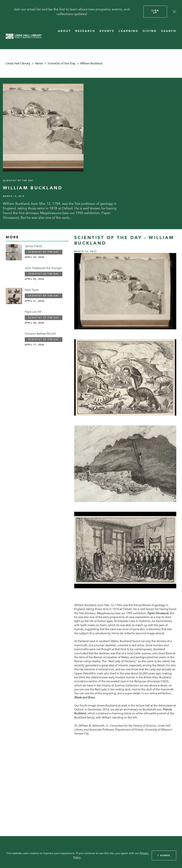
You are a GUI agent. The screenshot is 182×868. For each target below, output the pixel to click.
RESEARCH (85, 31)
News (39, 63)
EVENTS (107, 31)
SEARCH (169, 31)
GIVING (150, 31)
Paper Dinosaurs (158, 613)
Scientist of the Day (62, 63)
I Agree (164, 855)
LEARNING (129, 31)
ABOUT (64, 31)
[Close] (174, 12)
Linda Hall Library (18, 63)
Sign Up (155, 12)
